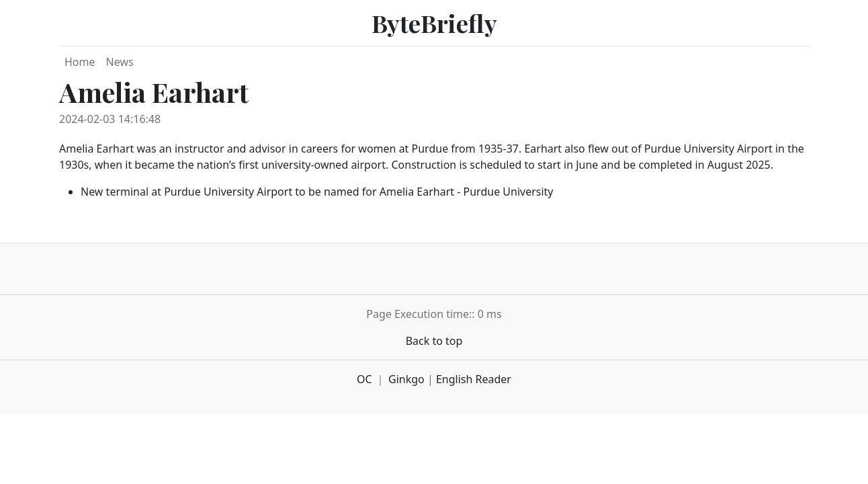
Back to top (434, 341)
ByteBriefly (434, 23)
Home (80, 62)
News (120, 62)
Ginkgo (406, 379)
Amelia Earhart (154, 92)
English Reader (474, 379)
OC (364, 379)
